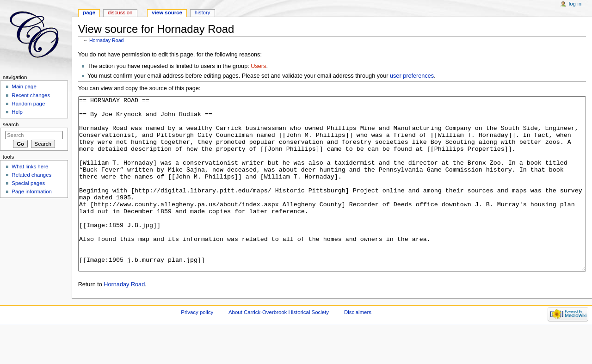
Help (17, 112)
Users (258, 66)
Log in (575, 4)
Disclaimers (358, 347)
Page (89, 12)
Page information (32, 191)
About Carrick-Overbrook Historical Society (279, 347)
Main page (24, 86)
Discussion (120, 12)
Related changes (31, 175)
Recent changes (31, 95)
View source (167, 12)
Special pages (28, 183)
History (203, 12)
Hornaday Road (107, 40)
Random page (28, 104)
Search (11, 124)
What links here (30, 167)
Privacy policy (197, 347)
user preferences (412, 76)
